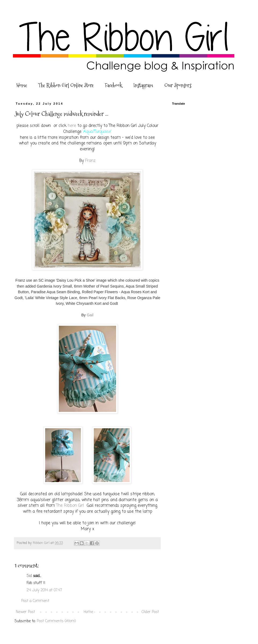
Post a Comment (35, 601)
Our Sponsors (178, 85)
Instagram (143, 85)
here (71, 126)
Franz (90, 161)
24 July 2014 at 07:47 (44, 590)
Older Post (150, 612)
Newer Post (25, 612)
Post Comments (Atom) (56, 621)
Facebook (113, 85)
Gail (90, 315)
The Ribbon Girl (70, 506)
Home (22, 85)
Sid (29, 576)
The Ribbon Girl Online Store (66, 85)
